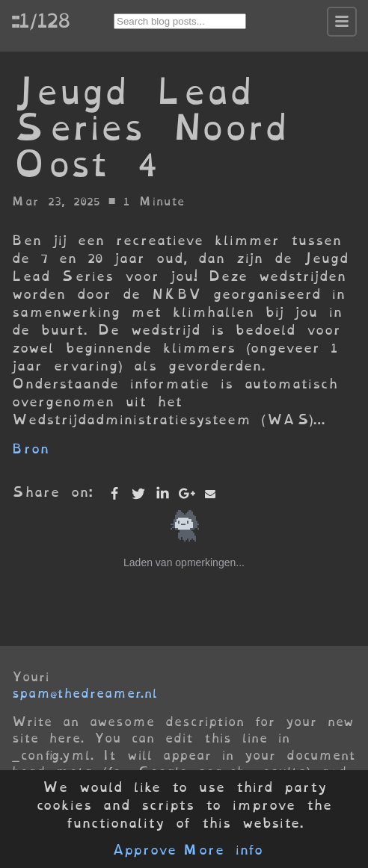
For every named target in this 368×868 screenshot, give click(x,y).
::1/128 (40, 20)
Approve (144, 850)
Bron (30, 449)
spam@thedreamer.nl (85, 693)
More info (223, 850)
